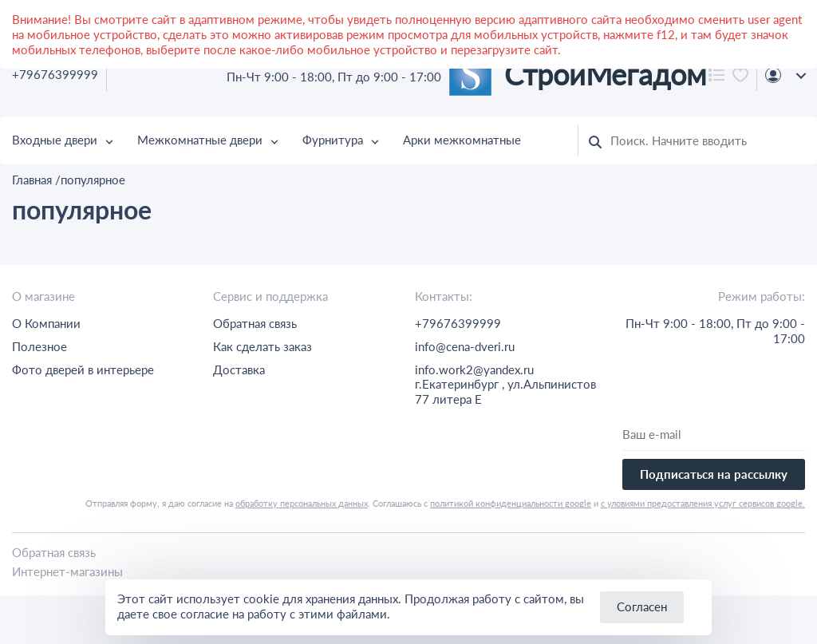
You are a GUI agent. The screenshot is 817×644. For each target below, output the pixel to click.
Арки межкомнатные (462, 140)
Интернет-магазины (67, 571)
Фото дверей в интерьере (83, 369)
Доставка (239, 369)
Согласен (642, 606)
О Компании (46, 323)
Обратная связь (255, 323)
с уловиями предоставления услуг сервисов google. (703, 503)
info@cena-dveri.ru (465, 346)
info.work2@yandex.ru (474, 369)
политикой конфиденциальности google (511, 503)
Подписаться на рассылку (714, 474)
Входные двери (55, 140)
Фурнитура (333, 140)
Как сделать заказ (262, 346)
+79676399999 (55, 74)
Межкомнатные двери (200, 140)
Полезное (39, 346)
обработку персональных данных (302, 503)
